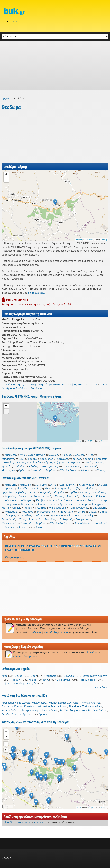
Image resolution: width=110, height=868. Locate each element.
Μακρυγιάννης (49, 466)
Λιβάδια (33, 466)
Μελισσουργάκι (46, 512)
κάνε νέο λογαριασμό (56, 632)
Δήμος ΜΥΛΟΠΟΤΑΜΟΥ (83, 384)
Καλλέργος (26, 500)
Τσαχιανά (36, 470)
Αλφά (47, 488)
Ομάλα (22, 470)
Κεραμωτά (27, 504)
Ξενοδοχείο (64, 680)
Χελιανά (85, 470)
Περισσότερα (101, 687)
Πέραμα (40, 515)
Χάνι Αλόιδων (40, 703)
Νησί (46, 680)
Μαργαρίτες (99, 508)
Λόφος (32, 680)
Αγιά (22, 455)
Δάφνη (23, 496)
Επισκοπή (102, 459)
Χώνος (101, 470)
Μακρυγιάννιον (71, 466)
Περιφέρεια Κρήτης (13, 384)
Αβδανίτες (10, 455)
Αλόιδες (80, 455)
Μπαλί (81, 512)
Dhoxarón (7, 706)
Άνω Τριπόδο (63, 488)
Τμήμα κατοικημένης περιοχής (19, 683)
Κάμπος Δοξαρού (54, 462)
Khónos (18, 706)
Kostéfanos (30, 706)
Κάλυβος (9, 462)
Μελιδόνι (27, 512)
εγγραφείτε (41, 822)
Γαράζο (32, 459)
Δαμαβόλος (46, 459)
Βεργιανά (45, 492)
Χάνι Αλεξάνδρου (60, 523)
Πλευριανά (73, 515)
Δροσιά (89, 459)
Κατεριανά (74, 462)
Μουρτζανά (8, 470)
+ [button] (6, 175)
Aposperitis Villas (11, 703)
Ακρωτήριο (50, 676)
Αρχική (6, 98)
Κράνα (100, 462)
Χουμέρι (23, 527)
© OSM (91, 240)
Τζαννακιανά (9, 523)
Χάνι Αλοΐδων (68, 470)
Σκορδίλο (50, 519)
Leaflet (79, 240)
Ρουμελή (88, 515)
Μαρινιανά (91, 466)
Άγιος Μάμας (86, 485)
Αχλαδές (21, 492)
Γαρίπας (85, 492)
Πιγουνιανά (56, 515)
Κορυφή (16, 680)
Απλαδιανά (8, 459)
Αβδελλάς (25, 485)
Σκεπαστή (35, 519)
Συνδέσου (35, 632)
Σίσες (23, 519)
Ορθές (103, 512)
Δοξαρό (77, 459)
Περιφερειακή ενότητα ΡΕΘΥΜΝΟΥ (47, 384)
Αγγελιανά (41, 485)
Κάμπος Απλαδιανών (29, 462)
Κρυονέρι (7, 466)
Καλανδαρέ (10, 500)
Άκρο (5, 676)
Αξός (90, 455)
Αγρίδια (54, 455)
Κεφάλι (88, 462)
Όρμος (18, 676)
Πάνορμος (10, 515)
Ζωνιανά (88, 496)
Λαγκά (5, 508)
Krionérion (44, 706)
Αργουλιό (7, 492)
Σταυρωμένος (83, 519)
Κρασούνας (66, 504)
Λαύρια (16, 508)
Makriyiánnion (59, 706)
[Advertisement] (55, 65)
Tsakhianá (88, 706)
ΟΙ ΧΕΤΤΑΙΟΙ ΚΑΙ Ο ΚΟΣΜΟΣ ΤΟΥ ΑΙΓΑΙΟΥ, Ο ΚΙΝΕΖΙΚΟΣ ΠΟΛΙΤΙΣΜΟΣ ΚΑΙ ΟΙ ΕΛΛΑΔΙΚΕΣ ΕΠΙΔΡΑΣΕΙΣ (53, 548)
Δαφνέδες (63, 459)
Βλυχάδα (59, 492)
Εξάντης (59, 496)
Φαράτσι (51, 470)
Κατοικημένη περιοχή (95, 676)
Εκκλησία (69, 676)
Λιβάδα (20, 466)
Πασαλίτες (26, 515)
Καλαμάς (101, 496)
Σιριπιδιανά (8, 519)
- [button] (6, 180)
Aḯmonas (85, 703)
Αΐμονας (66, 455)
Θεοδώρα (36, 388)
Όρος (34, 676)
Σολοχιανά (66, 519)
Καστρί (104, 500)
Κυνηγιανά (98, 504)
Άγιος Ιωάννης (37, 455)
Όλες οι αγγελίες (14, 557)
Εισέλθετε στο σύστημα (18, 822)
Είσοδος (14, 21)
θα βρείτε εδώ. (36, 293)
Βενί (21, 459)
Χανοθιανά (101, 523)
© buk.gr (104, 240)
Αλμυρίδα (22, 488)
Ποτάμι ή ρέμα (87, 680)
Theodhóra (75, 706)
